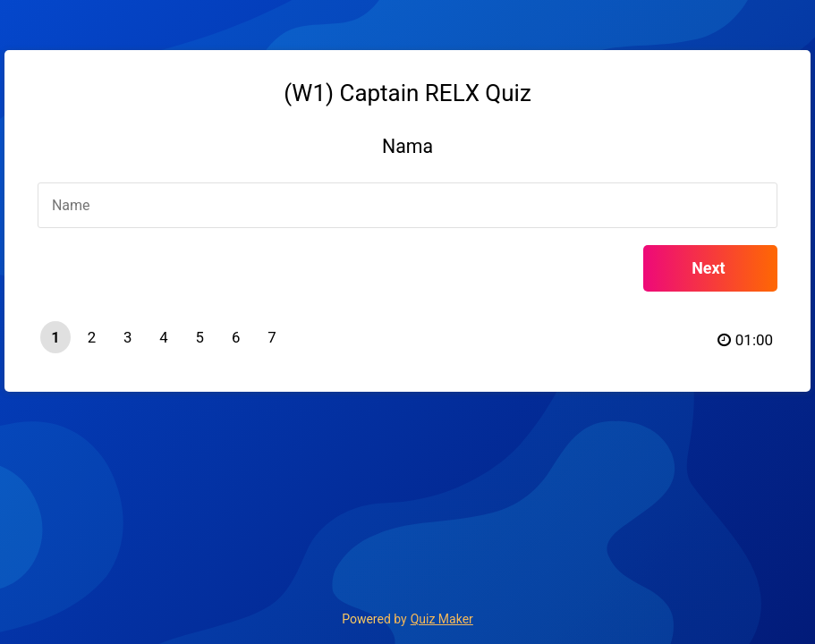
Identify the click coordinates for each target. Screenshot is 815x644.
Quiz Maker (442, 619)
